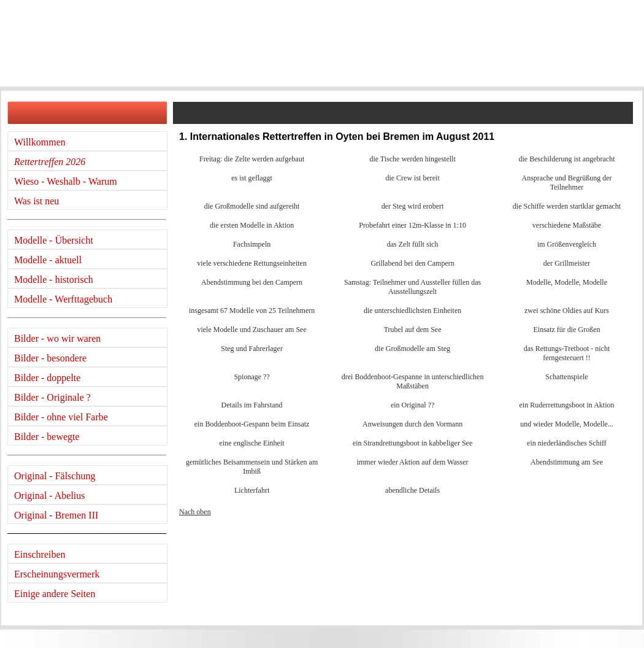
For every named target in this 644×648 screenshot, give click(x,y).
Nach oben (195, 512)
